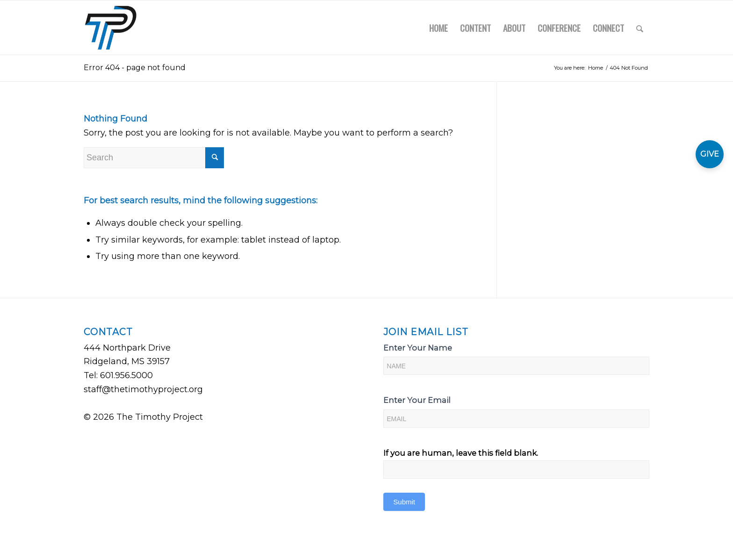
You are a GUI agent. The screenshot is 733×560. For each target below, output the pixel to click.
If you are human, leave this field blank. (461, 453)
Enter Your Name (418, 348)
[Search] (640, 28)
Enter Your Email (417, 400)
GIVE (710, 154)
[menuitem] (438, 28)
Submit (404, 502)
